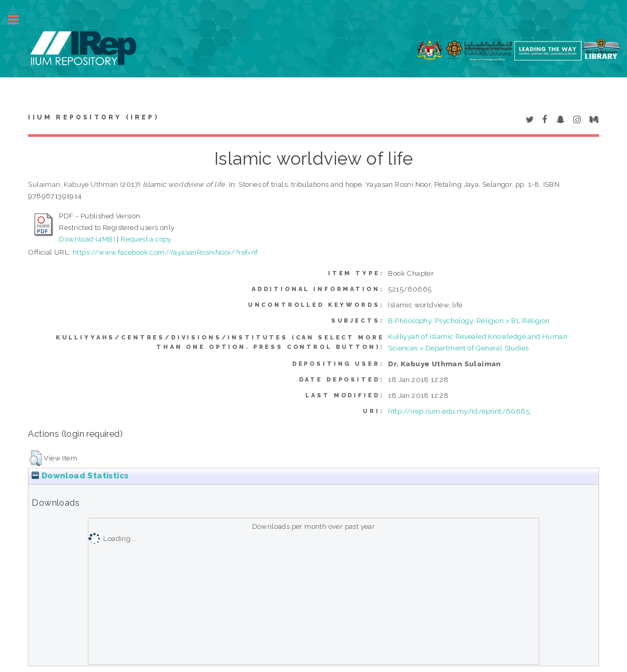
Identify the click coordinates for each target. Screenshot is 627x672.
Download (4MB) (87, 239)
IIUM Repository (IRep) (93, 117)
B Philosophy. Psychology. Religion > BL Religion (469, 320)
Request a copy (146, 239)
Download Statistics (80, 476)
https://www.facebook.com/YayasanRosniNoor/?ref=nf (165, 252)
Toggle (19, 20)
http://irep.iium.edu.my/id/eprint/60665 (459, 411)
